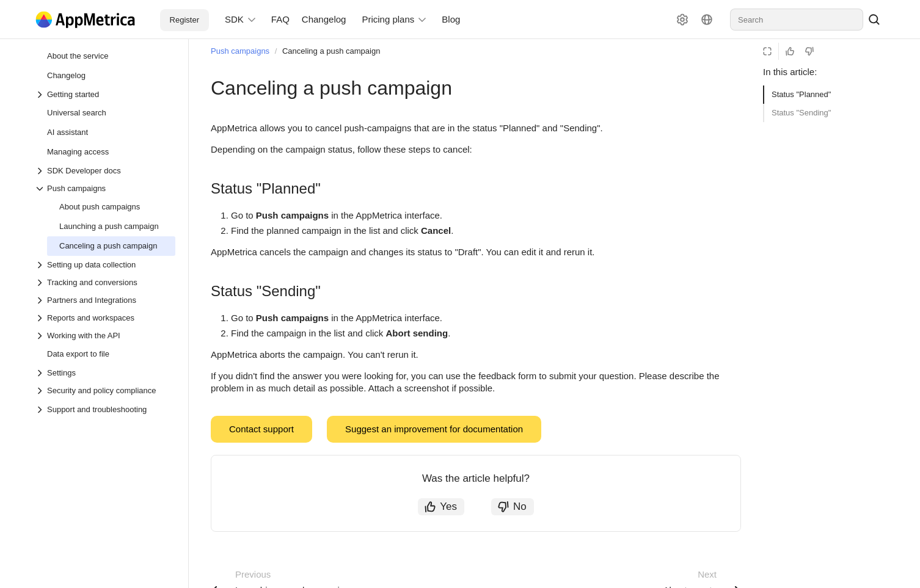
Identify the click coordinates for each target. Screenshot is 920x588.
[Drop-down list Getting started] (105, 94)
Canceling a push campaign (331, 51)
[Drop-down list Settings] (105, 373)
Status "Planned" (801, 94)
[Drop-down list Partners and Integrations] (105, 300)
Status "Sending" (801, 113)
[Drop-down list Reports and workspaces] (105, 318)
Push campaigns (240, 51)
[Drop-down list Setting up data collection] (105, 265)
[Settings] (682, 20)
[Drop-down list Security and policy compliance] (105, 390)
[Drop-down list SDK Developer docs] (105, 171)
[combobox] (797, 20)
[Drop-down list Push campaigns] (105, 188)
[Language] (707, 20)
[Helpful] (790, 51)
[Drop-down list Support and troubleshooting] (41, 410)
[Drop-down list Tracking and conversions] (105, 282)
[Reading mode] (767, 51)
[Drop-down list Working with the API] (105, 336)
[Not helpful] (809, 51)
